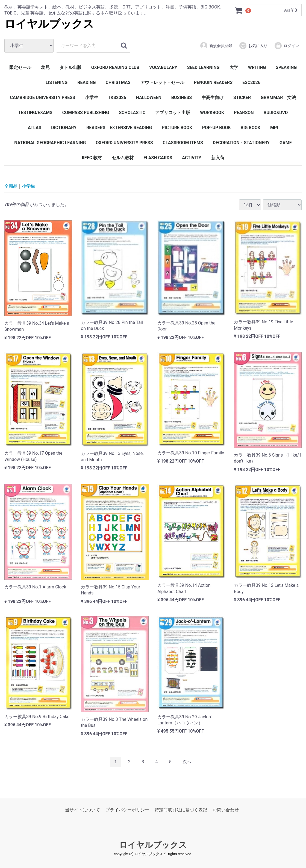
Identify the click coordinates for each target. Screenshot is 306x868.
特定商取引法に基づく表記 (181, 810)
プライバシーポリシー (127, 810)
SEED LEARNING (203, 67)
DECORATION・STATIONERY (241, 143)
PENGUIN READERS (213, 82)
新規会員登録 (216, 46)
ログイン (286, 46)
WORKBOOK (212, 113)
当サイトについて (83, 810)
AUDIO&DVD (276, 113)
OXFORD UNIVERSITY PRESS (124, 143)
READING (86, 82)
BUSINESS (182, 98)
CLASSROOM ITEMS (183, 143)
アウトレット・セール (162, 82)
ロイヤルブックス (49, 24)
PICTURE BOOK (177, 128)
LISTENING (57, 82)
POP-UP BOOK (216, 128)
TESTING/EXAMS (35, 113)
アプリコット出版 (173, 113)
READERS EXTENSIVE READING (119, 128)
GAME (286, 143)
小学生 (92, 98)
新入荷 (218, 158)
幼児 (45, 67)
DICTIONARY (64, 128)
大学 (234, 67)
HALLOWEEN (149, 98)
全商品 (11, 186)
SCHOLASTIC (132, 113)
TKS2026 (117, 98)
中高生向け (213, 98)
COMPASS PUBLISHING (86, 113)
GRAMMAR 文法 (278, 98)
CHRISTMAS (118, 82)
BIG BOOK (251, 128)
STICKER (242, 98)
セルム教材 (123, 158)
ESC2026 (251, 82)
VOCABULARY (163, 67)
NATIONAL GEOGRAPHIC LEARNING (50, 143)
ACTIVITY (192, 158)
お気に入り (253, 46)
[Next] (187, 762)
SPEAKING (286, 67)
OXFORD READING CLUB (115, 67)
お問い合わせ (226, 810)
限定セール (20, 67)
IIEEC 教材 (92, 158)
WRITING (257, 67)
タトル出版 (70, 67)
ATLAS (35, 128)
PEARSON (244, 113)
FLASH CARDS (158, 158)
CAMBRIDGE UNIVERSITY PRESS (43, 98)
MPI (274, 128)
